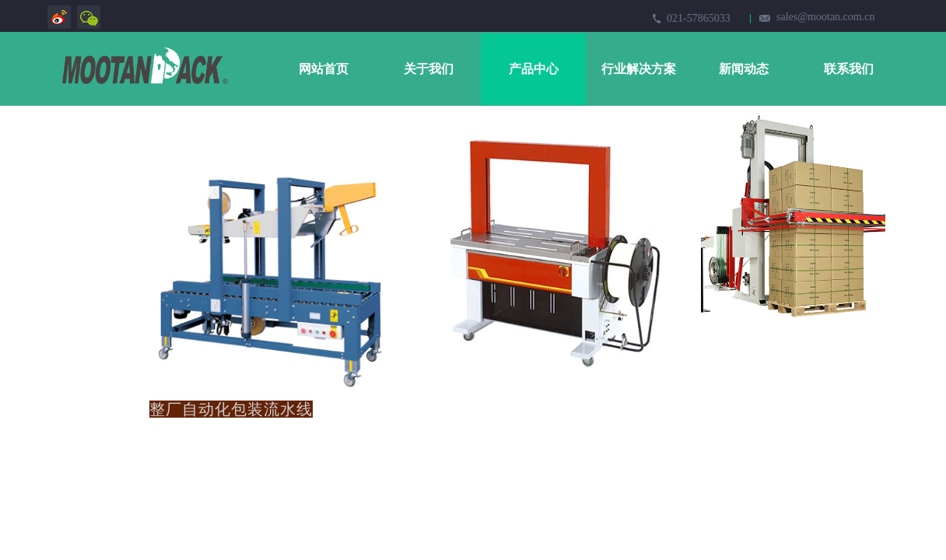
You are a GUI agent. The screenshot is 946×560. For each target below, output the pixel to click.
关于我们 (429, 69)
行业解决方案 (639, 69)
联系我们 (849, 69)
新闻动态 (744, 69)
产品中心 (534, 69)
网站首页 (324, 69)
